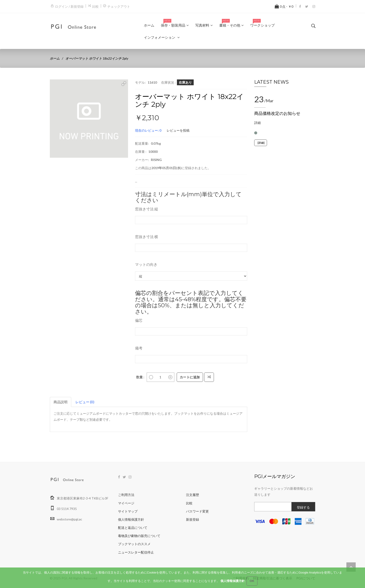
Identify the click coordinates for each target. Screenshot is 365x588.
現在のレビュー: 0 (148, 130)
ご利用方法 (126, 495)
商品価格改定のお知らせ (277, 113)
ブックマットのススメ (134, 544)
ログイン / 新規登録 (69, 6)
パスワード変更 (197, 511)
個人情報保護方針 (131, 519)
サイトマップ (128, 511)
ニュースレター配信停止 (136, 552)
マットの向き (146, 264)
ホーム (55, 58)
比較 (95, 6)
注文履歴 (193, 495)
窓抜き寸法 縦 (147, 209)
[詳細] (261, 143)
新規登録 (193, 519)
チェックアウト (119, 6)
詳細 (257, 123)
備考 (139, 348)
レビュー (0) (85, 402)
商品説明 (61, 402)
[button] (124, 84)
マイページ (126, 503)
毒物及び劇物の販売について (139, 536)
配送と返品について (133, 528)
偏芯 (139, 320)
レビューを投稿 (178, 130)
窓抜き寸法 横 (147, 237)
